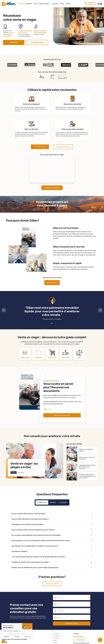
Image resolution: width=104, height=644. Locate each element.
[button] (45, 4)
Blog (62, 4)
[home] (9, 4)
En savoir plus (52, 283)
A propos (56, 638)
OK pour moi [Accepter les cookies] (27, 637)
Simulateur (29, 4)
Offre (36, 4)
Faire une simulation (40, 147)
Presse (55, 642)
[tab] (42, 502)
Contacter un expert (52, 188)
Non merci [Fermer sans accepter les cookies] (7, 637)
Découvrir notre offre (63, 147)
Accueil (21, 4)
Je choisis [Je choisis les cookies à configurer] (17, 637)
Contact (68, 4)
